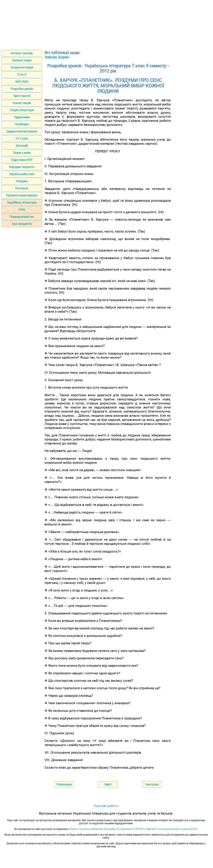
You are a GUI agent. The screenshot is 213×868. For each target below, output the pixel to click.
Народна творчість (22, 167)
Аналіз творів (22, 103)
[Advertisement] (106, 24)
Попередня (64, 784)
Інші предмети (22, 224)
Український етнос (22, 174)
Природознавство (22, 217)
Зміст (108, 784)
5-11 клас (22, 139)
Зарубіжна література (22, 202)
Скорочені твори (22, 67)
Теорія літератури (22, 110)
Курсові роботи (106, 806)
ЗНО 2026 (22, 82)
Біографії (22, 146)
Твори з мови (22, 153)
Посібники (22, 124)
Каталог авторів (22, 53)
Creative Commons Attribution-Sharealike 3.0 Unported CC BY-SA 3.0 (108, 829)
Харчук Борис (57, 57)
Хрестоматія (22, 96)
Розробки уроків (22, 89)
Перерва (22, 181)
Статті (22, 75)
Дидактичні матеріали (22, 131)
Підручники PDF (22, 160)
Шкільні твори (22, 60)
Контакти (22, 188)
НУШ (22, 210)
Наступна (152, 784)
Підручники (22, 117)
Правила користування (22, 195)
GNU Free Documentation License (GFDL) (174, 829)
